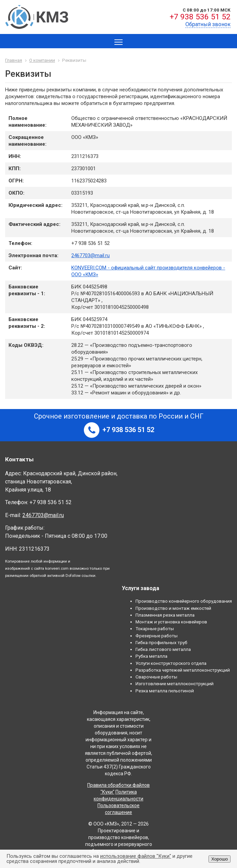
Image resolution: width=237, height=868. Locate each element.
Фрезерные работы (157, 636)
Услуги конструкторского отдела (171, 663)
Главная (14, 60)
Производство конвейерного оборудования (184, 601)
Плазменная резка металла (165, 615)
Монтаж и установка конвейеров (171, 622)
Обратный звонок (208, 24)
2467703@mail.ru (90, 255)
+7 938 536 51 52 (200, 17)
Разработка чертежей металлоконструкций (183, 670)
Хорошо (220, 859)
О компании (42, 60)
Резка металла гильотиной (165, 691)
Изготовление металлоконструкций (175, 684)
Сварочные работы (156, 677)
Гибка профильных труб (161, 642)
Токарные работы (155, 628)
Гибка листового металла (163, 649)
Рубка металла (151, 656)
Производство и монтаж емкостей (173, 608)
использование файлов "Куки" (136, 856)
